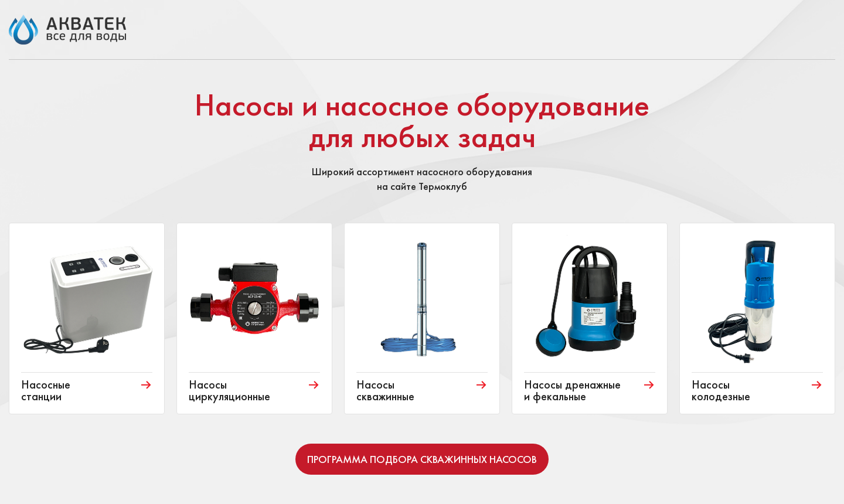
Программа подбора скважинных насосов (422, 459)
